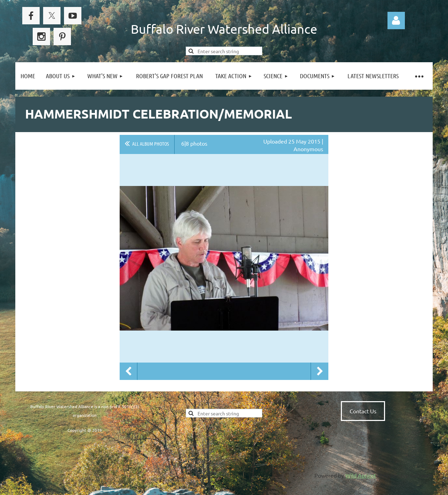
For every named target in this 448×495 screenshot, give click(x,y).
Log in (396, 21)
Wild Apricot (361, 475)
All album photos (151, 144)
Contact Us (363, 411)
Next (320, 371)
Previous (128, 371)
